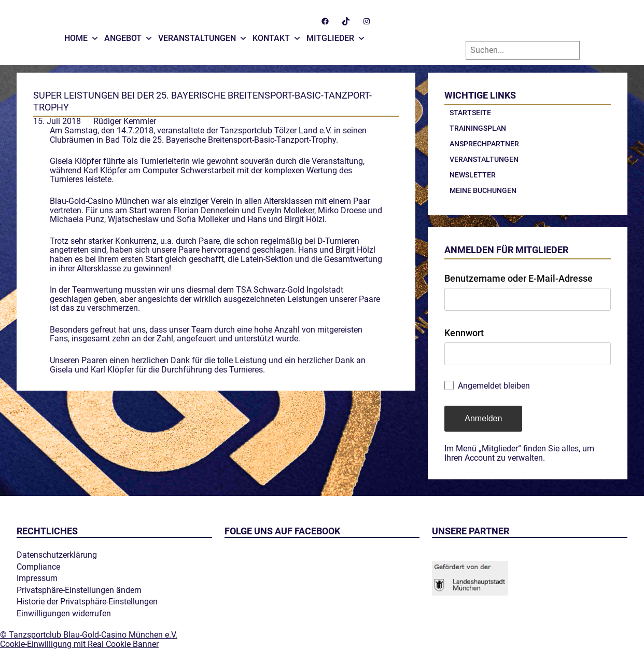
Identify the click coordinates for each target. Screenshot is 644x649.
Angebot (129, 36)
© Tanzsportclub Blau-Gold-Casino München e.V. (89, 635)
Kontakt (277, 36)
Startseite (470, 113)
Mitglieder (336, 36)
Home (82, 36)
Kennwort (464, 333)
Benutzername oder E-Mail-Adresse (519, 278)
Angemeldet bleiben (494, 386)
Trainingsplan (478, 128)
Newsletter (473, 175)
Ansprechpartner (484, 144)
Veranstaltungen (203, 36)
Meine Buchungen (483, 190)
